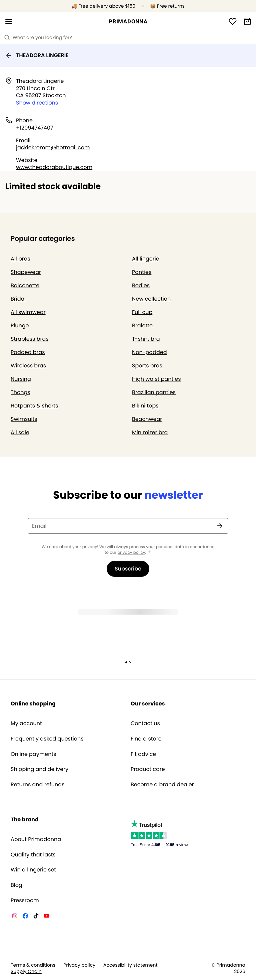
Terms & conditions (33, 965)
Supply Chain (26, 971)
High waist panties (156, 379)
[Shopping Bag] (247, 21)
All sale (20, 432)
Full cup (142, 312)
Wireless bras (28, 366)
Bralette (142, 325)
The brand (25, 820)
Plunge (20, 325)
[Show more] (149, 552)
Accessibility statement (130, 965)
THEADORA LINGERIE (37, 55)
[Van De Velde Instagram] (15, 917)
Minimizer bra (150, 432)
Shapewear (26, 272)
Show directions (37, 103)
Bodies (141, 285)
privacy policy (131, 553)
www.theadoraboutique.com (54, 167)
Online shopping (33, 704)
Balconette (25, 285)
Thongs (20, 392)
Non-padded (149, 352)
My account (26, 723)
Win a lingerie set (33, 870)
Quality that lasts (33, 855)
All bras (20, 259)
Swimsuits (24, 419)
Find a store (146, 739)
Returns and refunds (38, 785)
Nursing (21, 379)
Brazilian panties (154, 392)
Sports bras (147, 366)
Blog (16, 885)
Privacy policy (79, 965)
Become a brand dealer (162, 785)
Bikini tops (145, 406)
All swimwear (28, 312)
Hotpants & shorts (34, 406)
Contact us (145, 723)
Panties (142, 272)
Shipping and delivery (39, 769)
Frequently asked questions (47, 739)
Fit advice (143, 754)
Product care (148, 769)
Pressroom (25, 901)
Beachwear (147, 419)
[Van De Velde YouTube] (47, 917)
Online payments (33, 754)
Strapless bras (30, 339)
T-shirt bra (146, 339)
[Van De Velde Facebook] (25, 917)
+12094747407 (35, 128)
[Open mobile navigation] (9, 21)
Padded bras (28, 352)
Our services (148, 704)
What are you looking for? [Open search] (38, 37)
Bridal (18, 299)
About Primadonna (36, 839)
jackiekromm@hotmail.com (53, 147)
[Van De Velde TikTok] (36, 917)
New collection (151, 299)
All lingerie (146, 259)
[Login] (233, 21)
